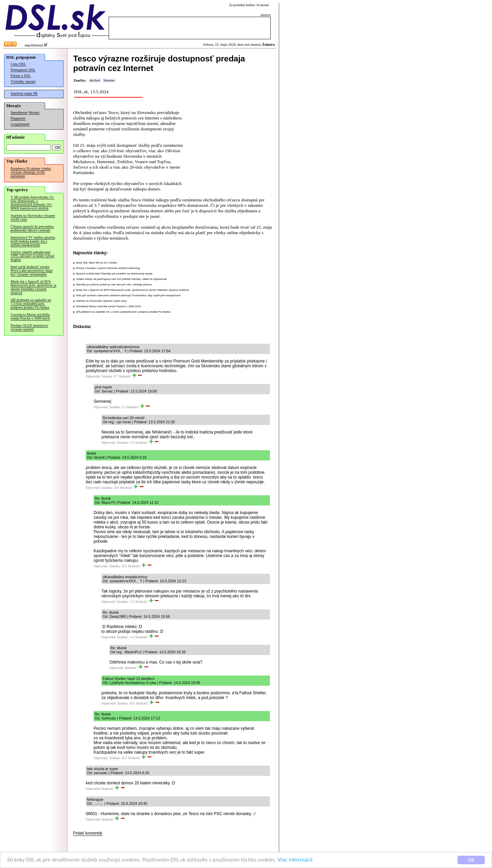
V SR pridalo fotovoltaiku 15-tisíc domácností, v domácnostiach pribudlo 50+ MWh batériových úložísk (32, 203)
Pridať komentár (88, 833)
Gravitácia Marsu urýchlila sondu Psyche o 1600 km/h (30, 316)
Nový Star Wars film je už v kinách (97, 263)
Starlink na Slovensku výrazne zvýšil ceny (33, 217)
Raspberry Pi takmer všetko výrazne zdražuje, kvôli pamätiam (31, 172)
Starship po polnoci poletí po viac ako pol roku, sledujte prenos (114, 284)
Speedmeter (19, 112)
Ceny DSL (18, 64)
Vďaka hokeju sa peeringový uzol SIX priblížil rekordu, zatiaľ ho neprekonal (121, 279)
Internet (109, 80)
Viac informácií (295, 861)
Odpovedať (93, 376)
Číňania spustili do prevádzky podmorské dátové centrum (32, 228)
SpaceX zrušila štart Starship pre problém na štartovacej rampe (114, 274)
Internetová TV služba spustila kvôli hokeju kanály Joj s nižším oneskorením (33, 241)
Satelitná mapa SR (24, 93)
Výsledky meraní (23, 81)
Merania (34, 113)
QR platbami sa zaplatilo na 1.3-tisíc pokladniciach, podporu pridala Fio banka (31, 304)
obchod (94, 80)
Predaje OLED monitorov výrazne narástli (29, 327)
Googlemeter (20, 124)
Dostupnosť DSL (23, 70)
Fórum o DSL (21, 76)
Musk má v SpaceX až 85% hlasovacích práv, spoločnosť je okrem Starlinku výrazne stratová (33, 287)
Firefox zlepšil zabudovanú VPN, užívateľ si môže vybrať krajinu (33, 256)
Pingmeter (18, 118)
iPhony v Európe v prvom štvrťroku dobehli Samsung (108, 268)
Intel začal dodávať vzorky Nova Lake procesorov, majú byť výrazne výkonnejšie (32, 271)
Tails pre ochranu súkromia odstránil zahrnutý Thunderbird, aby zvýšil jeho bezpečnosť (128, 295)
